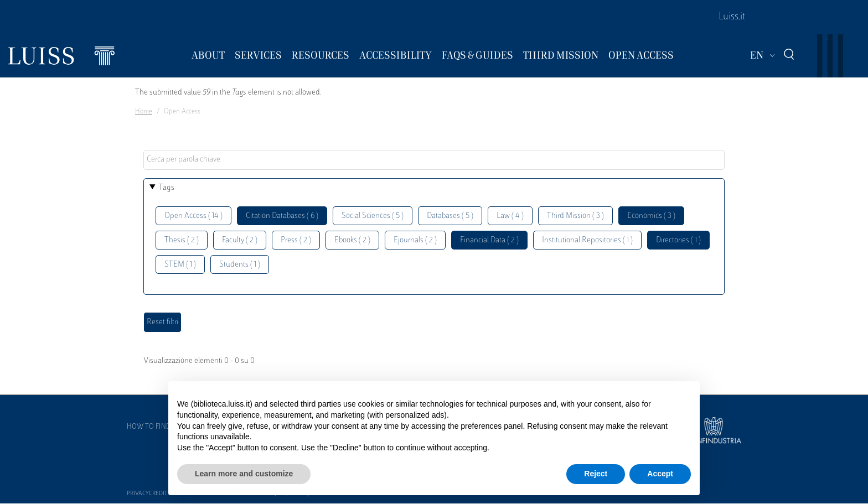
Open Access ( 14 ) (193, 216)
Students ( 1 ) (240, 265)
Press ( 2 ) (296, 240)
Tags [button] (167, 188)
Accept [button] (660, 474)
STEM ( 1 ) (180, 265)
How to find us (154, 427)
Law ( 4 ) (510, 216)
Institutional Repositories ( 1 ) (587, 240)
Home (144, 112)
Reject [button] (596, 474)
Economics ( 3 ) (651, 216)
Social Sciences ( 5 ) (373, 216)
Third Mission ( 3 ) (575, 216)
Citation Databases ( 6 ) (282, 216)
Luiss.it (732, 17)
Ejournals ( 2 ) (415, 240)
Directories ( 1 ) (678, 240)
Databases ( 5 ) (450, 216)
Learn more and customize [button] (244, 474)
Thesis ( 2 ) (182, 240)
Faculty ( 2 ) (240, 240)
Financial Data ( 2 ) (489, 240)
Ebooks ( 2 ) (352, 240)
